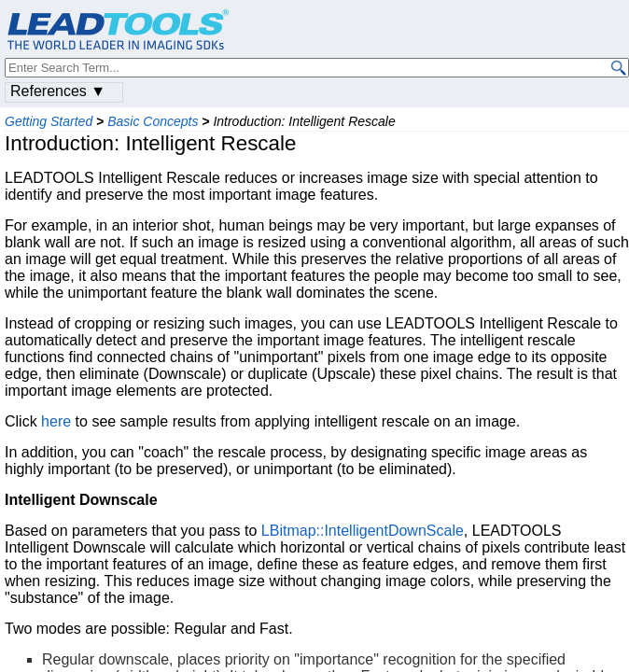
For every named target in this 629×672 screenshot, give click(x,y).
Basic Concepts (153, 121)
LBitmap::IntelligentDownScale (363, 531)
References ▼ (58, 91)
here (56, 421)
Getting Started (49, 121)
